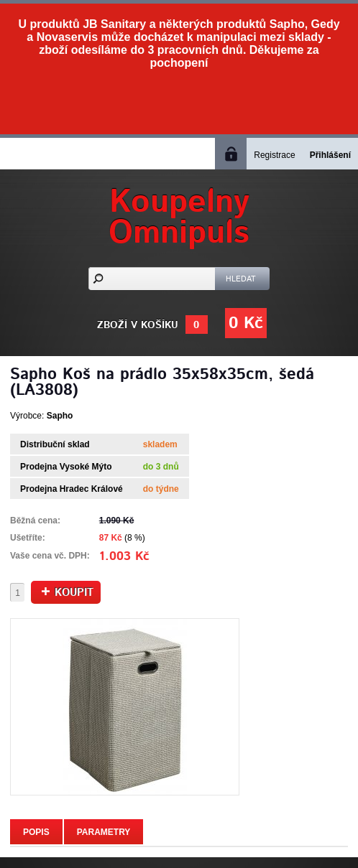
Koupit (68, 593)
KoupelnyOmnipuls (179, 218)
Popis (36, 832)
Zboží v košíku (138, 325)
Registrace (274, 155)
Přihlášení (330, 155)
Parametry (104, 832)
